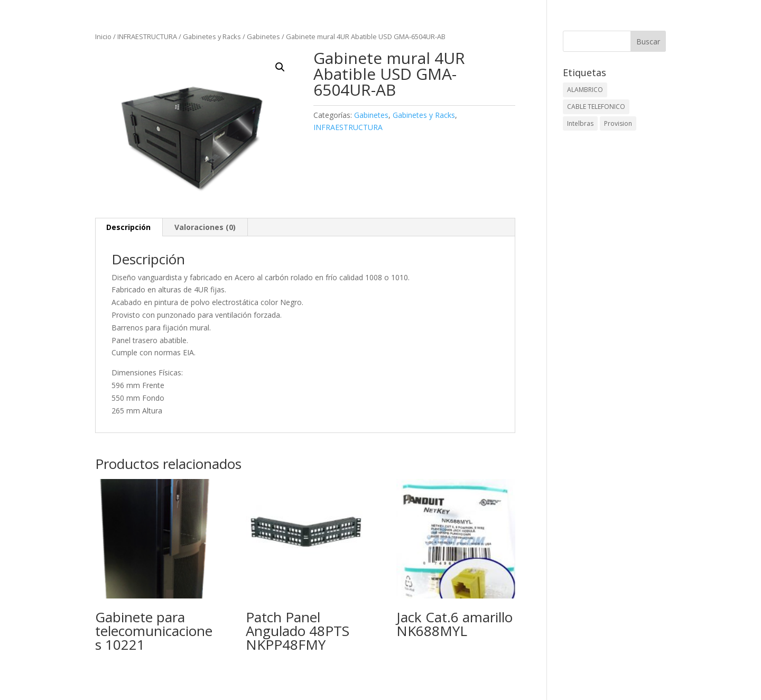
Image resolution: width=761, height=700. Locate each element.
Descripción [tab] (128, 227)
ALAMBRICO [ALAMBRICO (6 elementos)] (585, 90)
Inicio (103, 36)
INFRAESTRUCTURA (147, 36)
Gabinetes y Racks (212, 36)
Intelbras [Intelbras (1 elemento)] (580, 123)
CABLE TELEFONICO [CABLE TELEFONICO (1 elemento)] (596, 107)
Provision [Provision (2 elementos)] (618, 123)
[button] (280, 67)
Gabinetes (263, 36)
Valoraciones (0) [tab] (205, 227)
